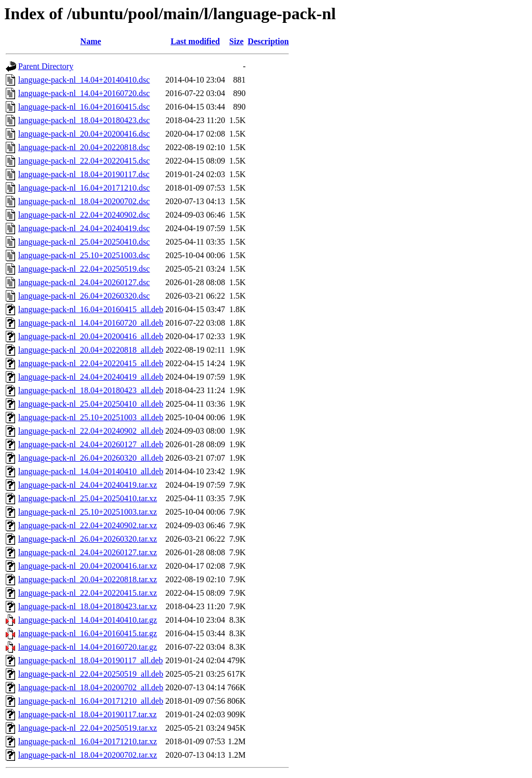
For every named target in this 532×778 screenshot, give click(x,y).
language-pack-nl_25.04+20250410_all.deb (91, 404)
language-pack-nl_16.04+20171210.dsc (84, 188)
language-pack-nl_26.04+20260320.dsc (84, 296)
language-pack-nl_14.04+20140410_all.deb (91, 471)
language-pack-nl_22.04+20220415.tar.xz (88, 593)
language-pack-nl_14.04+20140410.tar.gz (88, 620)
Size (236, 41)
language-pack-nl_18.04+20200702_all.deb (91, 687)
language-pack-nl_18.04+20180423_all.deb (91, 390)
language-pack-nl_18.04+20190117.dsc (84, 174)
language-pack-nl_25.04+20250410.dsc (84, 242)
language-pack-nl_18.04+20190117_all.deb (91, 660)
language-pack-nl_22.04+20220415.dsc (84, 161)
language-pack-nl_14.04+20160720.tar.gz (88, 647)
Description (268, 41)
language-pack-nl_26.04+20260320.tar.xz (88, 539)
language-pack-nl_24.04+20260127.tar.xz (88, 552)
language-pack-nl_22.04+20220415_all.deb (91, 363)
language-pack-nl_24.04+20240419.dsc (84, 228)
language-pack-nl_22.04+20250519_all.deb (91, 674)
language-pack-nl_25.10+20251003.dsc (84, 255)
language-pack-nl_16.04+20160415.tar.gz (88, 633)
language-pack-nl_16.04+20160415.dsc (84, 107)
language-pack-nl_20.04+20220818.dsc (84, 147)
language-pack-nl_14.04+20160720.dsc (84, 93)
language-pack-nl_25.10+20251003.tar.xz (88, 512)
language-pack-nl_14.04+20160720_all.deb (91, 323)
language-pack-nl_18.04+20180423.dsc (84, 120)
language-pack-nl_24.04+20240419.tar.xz (88, 485)
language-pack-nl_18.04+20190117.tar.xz (88, 714)
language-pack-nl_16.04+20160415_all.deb (91, 309)
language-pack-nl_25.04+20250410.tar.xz (88, 498)
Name (91, 41)
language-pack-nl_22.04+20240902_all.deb (91, 431)
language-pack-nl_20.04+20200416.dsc (84, 134)
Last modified (195, 41)
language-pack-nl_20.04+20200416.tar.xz (88, 566)
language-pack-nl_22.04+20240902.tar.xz (88, 525)
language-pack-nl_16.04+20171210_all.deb (91, 701)
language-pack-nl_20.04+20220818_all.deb (91, 350)
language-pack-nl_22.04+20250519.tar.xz (88, 728)
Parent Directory (46, 66)
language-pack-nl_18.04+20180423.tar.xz (88, 606)
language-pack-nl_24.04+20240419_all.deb (91, 377)
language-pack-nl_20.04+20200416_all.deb (91, 336)
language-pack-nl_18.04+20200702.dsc (84, 201)
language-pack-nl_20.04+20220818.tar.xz (88, 579)
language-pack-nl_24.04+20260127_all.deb (91, 444)
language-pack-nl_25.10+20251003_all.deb (91, 417)
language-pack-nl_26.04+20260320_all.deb (91, 458)
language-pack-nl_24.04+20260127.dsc (84, 282)
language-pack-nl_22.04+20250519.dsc (84, 269)
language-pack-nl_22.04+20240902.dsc (84, 215)
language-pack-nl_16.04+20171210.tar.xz (88, 741)
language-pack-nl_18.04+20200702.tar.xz (88, 755)
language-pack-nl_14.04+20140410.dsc (84, 80)
